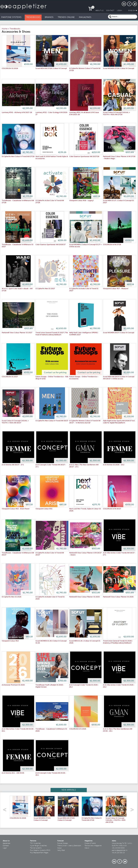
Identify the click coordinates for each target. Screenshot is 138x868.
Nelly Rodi (61, 850)
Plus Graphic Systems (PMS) (40, 850)
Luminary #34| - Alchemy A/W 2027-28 (17, 113)
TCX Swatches (35, 843)
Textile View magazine (93, 846)
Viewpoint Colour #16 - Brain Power (16, 509)
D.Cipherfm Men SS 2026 (11, 597)
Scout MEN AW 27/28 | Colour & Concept (51, 69)
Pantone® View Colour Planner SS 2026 (118, 597)
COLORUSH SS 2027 (10, 377)
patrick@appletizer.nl (120, 850)
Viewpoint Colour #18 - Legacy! (81, 201)
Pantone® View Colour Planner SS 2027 (17, 333)
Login (5, 848)
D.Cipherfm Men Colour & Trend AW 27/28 (18, 157)
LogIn (119, 11)
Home (5, 29)
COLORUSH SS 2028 (10, 69)
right (133, 811)
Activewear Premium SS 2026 (13, 685)
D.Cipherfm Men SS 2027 (45, 289)
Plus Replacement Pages (39, 853)
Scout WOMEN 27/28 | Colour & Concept (119, 69)
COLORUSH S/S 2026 (78, 729)
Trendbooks (15, 29)
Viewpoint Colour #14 (10, 641)
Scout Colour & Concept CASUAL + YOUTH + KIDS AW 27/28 (116, 820)
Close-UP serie (90, 843)
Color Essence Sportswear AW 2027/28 (84, 157)
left (6, 811)
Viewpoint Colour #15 (44, 509)
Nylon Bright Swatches (38, 846)
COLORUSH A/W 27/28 (112, 245)
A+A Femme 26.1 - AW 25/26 (13, 773)
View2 (87, 848)
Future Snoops (63, 843)
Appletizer (7, 843)
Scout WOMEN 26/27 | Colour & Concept (119, 333)
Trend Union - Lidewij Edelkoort (69, 846)
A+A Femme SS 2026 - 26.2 (114, 465)
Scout (59, 848)
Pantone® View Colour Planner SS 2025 (84, 597)
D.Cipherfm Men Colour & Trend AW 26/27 (52, 421)
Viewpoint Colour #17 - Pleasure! (116, 289)
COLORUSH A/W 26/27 (112, 509)
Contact (6, 846)
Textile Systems (36, 848)
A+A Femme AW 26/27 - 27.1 (13, 465)
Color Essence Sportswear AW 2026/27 (50, 245)
